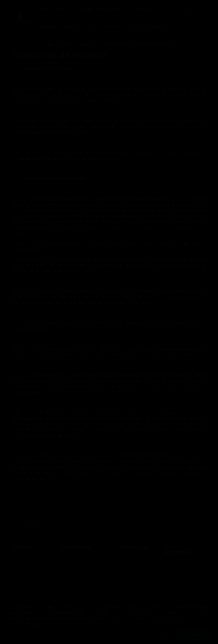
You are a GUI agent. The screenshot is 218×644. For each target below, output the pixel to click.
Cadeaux (92, 26)
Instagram (32, 520)
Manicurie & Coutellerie (147, 26)
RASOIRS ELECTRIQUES (152, 45)
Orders (124, 565)
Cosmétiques (142, 9)
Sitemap (68, 585)
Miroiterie (74, 62)
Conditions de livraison (80, 557)
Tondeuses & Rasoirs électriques (69, 45)
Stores (66, 593)
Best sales (21, 572)
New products (25, 565)
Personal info (129, 557)
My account (23, 587)
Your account (133, 547)
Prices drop (23, 557)
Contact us (22, 579)
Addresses (127, 579)
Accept (193, 635)
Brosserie (113, 26)
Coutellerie (50, 62)
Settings (159, 635)
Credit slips (127, 572)
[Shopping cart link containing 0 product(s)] (203, 9)
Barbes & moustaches (60, 26)
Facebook (17, 520)
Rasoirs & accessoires (60, 9)
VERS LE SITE (115, 45)
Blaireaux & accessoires (104, 9)
